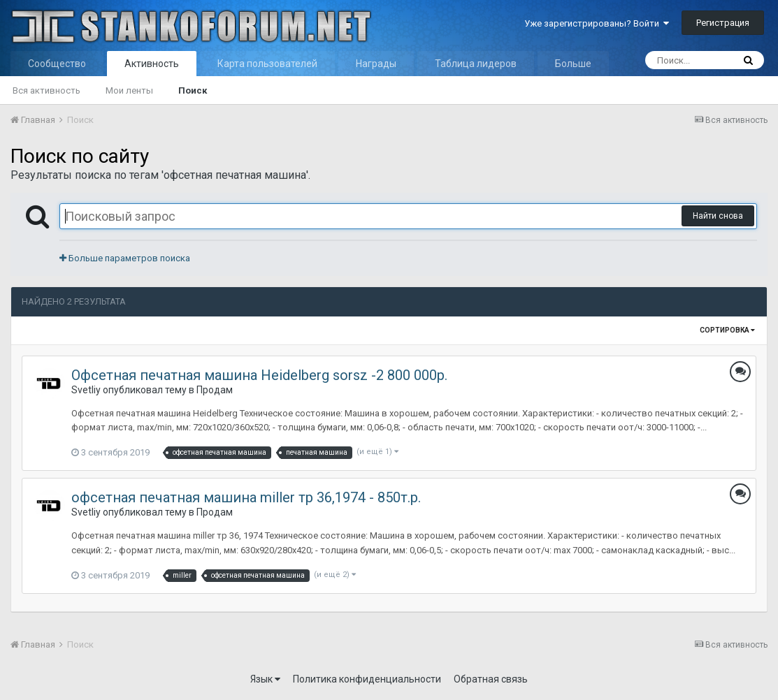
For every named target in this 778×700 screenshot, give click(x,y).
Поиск (193, 90)
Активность (152, 64)
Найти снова (718, 216)
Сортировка (727, 330)
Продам (215, 390)
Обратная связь (491, 679)
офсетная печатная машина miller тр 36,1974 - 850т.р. (246, 497)
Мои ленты (129, 90)
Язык (265, 679)
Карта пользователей (267, 64)
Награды (376, 64)
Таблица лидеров (476, 64)
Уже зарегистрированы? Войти (597, 23)
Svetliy (86, 390)
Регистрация (723, 23)
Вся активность (46, 90)
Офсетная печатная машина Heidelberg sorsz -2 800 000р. (259, 375)
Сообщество (57, 64)
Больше (573, 64)
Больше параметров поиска (125, 258)
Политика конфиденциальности (367, 679)
